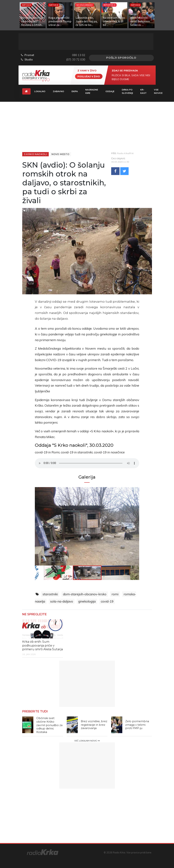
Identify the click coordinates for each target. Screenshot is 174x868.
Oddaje (110, 91)
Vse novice (158, 91)
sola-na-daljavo (62, 601)
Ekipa (75, 91)
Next (124, 526)
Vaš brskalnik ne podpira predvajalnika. (87, 463)
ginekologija (87, 601)
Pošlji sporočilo (121, 58)
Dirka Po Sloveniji (127, 91)
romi (115, 594)
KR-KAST (143, 91)
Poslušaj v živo (89, 76)
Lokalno (40, 91)
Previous (50, 526)
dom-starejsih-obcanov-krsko (85, 594)
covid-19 (107, 601)
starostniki (50, 594)
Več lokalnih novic (87, 741)
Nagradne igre (92, 91)
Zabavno (58, 91)
